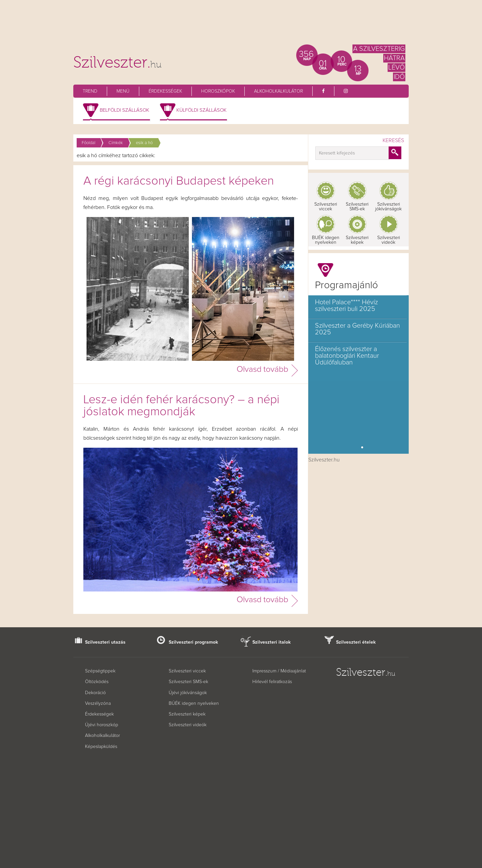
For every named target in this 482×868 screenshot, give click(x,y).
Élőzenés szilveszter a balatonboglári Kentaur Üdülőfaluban (347, 356)
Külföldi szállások (202, 110)
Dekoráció (95, 693)
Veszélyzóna (98, 703)
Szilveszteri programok (193, 642)
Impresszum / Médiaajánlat (279, 671)
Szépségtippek (100, 671)
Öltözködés (97, 682)
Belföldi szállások (125, 110)
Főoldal (89, 143)
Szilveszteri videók (389, 240)
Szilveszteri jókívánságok (388, 207)
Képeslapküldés (101, 747)
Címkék (116, 143)
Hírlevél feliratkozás (272, 682)
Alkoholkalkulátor (278, 91)
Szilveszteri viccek (326, 207)
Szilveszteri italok (272, 642)
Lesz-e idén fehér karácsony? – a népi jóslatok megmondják (181, 406)
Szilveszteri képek (357, 240)
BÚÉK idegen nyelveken (194, 703)
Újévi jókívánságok (188, 693)
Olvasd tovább (262, 369)
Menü (123, 91)
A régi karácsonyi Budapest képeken (179, 181)
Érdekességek (165, 91)
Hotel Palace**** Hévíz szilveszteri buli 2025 (346, 306)
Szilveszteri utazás (105, 642)
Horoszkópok (218, 91)
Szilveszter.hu (324, 460)
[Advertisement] (241, 25)
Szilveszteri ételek (356, 642)
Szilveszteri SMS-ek (357, 207)
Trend (90, 91)
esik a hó (144, 143)
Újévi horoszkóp (102, 725)
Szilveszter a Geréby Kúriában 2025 (357, 329)
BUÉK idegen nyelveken (326, 240)
